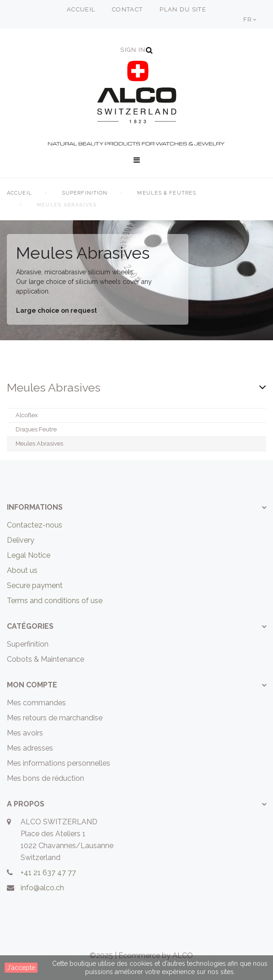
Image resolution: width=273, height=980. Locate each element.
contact (127, 9)
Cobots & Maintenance (45, 659)
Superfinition (85, 193)
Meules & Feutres (167, 193)
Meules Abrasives (39, 444)
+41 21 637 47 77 (48, 873)
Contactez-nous (35, 525)
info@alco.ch (42, 888)
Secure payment (35, 585)
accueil (81, 9)
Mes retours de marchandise (55, 718)
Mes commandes (36, 703)
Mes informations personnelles (59, 763)
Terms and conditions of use (55, 601)
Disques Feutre (36, 429)
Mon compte (32, 685)
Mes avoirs (25, 733)
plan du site (183, 9)
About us (22, 570)
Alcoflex (27, 415)
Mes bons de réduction (45, 778)
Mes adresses (30, 748)
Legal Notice (29, 555)
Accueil (19, 193)
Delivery (21, 540)
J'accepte (21, 968)
